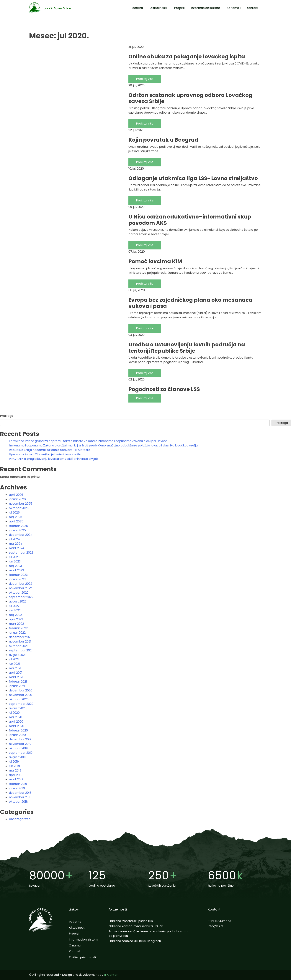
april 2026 (16, 495)
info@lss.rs (216, 926)
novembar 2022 (20, 588)
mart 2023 (16, 570)
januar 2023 (17, 579)
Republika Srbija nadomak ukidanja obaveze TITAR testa (50, 450)
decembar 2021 (20, 637)
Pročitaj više (145, 79)
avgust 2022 (18, 601)
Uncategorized (20, 819)
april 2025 (16, 521)
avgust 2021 (17, 655)
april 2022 (16, 619)
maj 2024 (16, 544)
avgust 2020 (18, 708)
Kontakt (252, 8)
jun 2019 (14, 766)
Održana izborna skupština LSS (131, 921)
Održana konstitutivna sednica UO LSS (136, 926)
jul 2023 (14, 557)
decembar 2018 (20, 793)
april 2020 (16, 722)
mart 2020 (17, 726)
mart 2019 (16, 779)
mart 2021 (16, 677)
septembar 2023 (21, 553)
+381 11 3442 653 (219, 921)
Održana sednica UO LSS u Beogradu (135, 941)
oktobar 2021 (18, 646)
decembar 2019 (20, 739)
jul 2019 (14, 762)
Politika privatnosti (82, 957)
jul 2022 (14, 606)
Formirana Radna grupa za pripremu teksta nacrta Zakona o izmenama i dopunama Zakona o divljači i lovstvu (89, 441)
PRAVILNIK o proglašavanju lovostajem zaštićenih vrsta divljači (54, 459)
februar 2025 (18, 526)
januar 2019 (17, 788)
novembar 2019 (20, 744)
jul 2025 (14, 513)
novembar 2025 (21, 504)
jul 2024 (14, 539)
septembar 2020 (21, 704)
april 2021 (16, 673)
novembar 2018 (20, 797)
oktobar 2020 (19, 699)
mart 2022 (16, 624)
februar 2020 (18, 730)
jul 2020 (14, 713)
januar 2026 (17, 499)
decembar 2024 (21, 535)
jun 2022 (15, 610)
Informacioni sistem (206, 8)
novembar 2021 (20, 642)
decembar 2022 (21, 584)
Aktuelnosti (158, 8)
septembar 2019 (21, 753)
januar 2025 (17, 530)
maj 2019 (15, 770)
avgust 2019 (17, 757)
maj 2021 (15, 668)
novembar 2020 (21, 695)
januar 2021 (17, 686)
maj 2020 (15, 717)
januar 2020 (17, 735)
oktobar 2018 (18, 802)
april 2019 (16, 775)
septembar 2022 (21, 597)
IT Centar (111, 975)
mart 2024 (17, 548)
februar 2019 (18, 784)
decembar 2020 (21, 690)
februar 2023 (18, 575)
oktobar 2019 (18, 748)
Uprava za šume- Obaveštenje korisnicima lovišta (45, 454)
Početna (137, 8)
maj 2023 (15, 566)
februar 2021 (18, 682)
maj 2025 (15, 517)
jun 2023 (15, 561)
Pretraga (7, 416)
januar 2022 (17, 633)
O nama (233, 8)
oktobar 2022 (19, 593)
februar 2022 (18, 628)
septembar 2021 (21, 650)
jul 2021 (14, 659)
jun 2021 (14, 664)
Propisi (179, 8)
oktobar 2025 (19, 508)
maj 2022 (15, 615)
